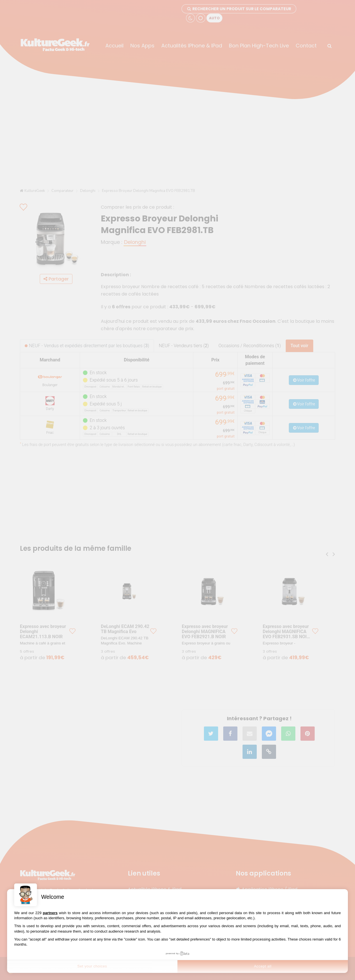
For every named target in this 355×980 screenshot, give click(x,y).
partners (50, 913)
